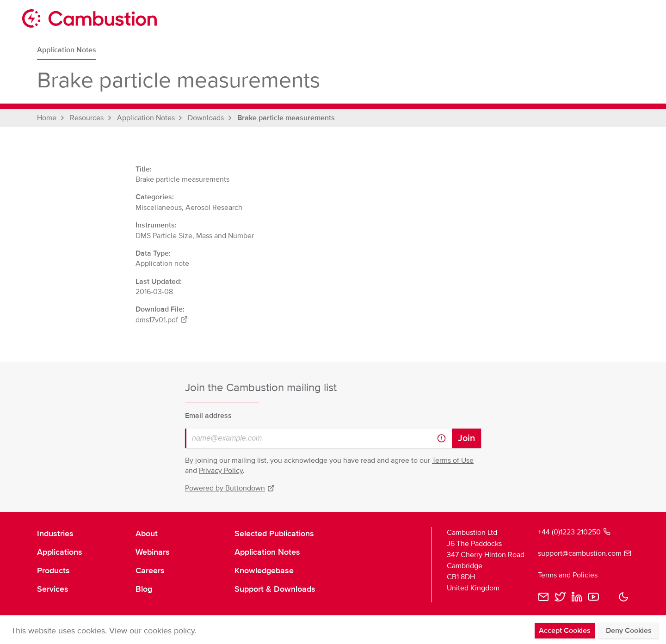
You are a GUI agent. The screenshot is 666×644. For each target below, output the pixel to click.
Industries (55, 534)
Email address (208, 416)
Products (53, 570)
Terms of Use (453, 460)
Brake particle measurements (286, 118)
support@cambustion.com (583, 553)
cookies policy (169, 631)
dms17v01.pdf (162, 320)
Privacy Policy (221, 471)
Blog (144, 589)
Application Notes (67, 50)
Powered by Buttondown (230, 488)
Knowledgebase (264, 570)
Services (53, 589)
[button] (623, 597)
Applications (60, 552)
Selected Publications (274, 534)
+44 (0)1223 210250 (574, 532)
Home (47, 118)
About (147, 534)
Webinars (153, 552)
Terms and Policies (568, 575)
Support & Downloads (275, 589)
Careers (150, 570)
